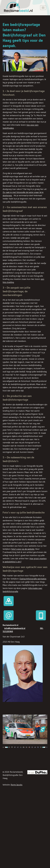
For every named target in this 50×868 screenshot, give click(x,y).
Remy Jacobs (17, 785)
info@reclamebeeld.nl (15, 628)
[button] (7, 729)
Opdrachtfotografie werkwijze (33, 579)
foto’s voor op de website (23, 549)
